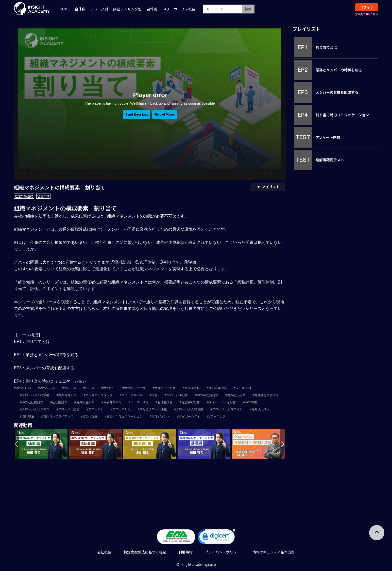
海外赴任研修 (236, 395)
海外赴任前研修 (32, 402)
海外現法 (28, 416)
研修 (155, 395)
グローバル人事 (132, 395)
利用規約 (185, 552)
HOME (65, 9)
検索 (248, 9)
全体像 (80, 9)
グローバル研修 (177, 395)
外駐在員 (70, 388)
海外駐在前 (47, 388)
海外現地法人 (261, 409)
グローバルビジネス (36, 409)
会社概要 (104, 552)
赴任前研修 (60, 402)
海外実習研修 (85, 402)
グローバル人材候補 (36, 395)
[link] (216, 538)
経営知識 (43, 196)
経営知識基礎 (24, 196)
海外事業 (251, 402)
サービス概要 (185, 9)
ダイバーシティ (189, 416)
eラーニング (217, 416)
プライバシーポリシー (223, 552)
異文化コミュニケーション (125, 416)
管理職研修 (165, 402)
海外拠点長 (192, 388)
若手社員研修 (112, 402)
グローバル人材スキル (227, 409)
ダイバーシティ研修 (222, 402)
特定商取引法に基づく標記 (145, 552)
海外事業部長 (218, 388)
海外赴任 (109, 388)
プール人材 (243, 388)
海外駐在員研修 (208, 395)
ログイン (367, 7)
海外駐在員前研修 (266, 395)
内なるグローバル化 (153, 409)
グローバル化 (122, 409)
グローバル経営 (69, 409)
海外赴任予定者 (165, 388)
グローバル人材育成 (190, 409)
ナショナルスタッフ (99, 395)
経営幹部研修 (191, 402)
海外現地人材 (67, 395)
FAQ (166, 9)
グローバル (96, 409)
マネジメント (161, 416)
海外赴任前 (23, 388)
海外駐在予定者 (135, 388)
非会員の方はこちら (367, 14)
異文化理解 (90, 416)
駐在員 (90, 388)
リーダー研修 (140, 402)
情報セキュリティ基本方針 (274, 552)
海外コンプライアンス (58, 416)
